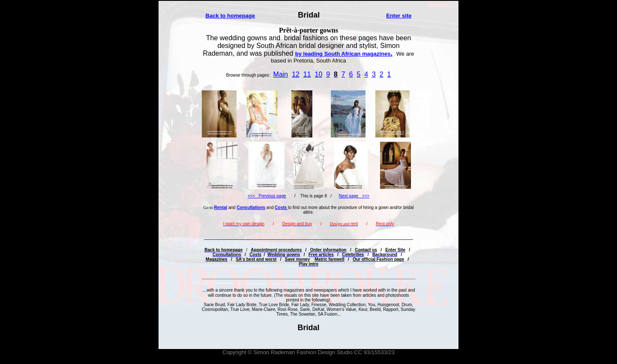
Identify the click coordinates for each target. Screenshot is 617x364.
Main (281, 74)
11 (307, 74)
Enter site (399, 16)
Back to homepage (231, 16)
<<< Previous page (267, 196)
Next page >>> (354, 196)
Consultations (251, 207)
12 (296, 74)
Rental (221, 207)
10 (319, 74)
